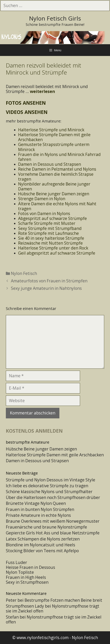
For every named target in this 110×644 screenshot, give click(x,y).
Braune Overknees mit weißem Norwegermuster (53, 521)
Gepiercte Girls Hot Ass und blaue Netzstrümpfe (53, 533)
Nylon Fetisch (24, 273)
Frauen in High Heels (26, 577)
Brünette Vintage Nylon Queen (36, 503)
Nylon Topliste (20, 572)
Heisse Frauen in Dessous (30, 567)
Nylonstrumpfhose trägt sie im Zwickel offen (53, 608)
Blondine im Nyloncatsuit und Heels (40, 545)
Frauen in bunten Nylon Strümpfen (40, 509)
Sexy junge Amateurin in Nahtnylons (46, 288)
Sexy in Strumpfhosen (27, 582)
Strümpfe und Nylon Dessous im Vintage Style (51, 480)
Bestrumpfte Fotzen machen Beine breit (63, 600)
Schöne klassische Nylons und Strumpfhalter (49, 492)
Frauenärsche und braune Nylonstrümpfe (46, 527)
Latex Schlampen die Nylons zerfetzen (43, 539)
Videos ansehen (27, 112)
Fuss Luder (16, 562)
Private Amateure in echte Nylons (38, 515)
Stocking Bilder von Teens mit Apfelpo (42, 551)
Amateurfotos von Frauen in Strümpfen (49, 281)
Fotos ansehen (26, 103)
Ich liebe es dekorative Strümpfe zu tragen (47, 486)
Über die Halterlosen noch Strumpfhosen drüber (53, 497)
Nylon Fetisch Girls (55, 18)
